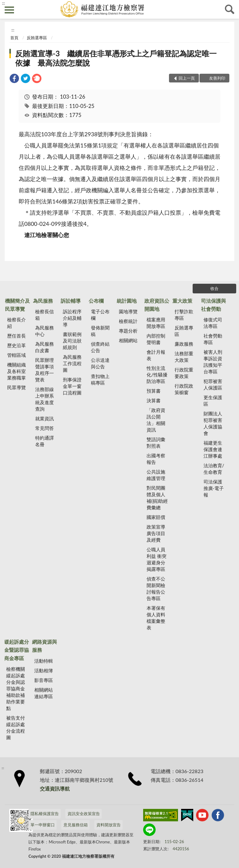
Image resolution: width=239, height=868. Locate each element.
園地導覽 (128, 311)
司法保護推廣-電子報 (214, 488)
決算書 (154, 400)
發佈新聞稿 (100, 331)
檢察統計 (128, 321)
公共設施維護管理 (156, 475)
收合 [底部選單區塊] (214, 288)
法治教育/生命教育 (214, 469)
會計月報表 (156, 355)
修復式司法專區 (213, 323)
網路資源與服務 (45, 646)
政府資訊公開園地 (157, 305)
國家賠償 (156, 517)
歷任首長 (16, 336)
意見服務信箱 (76, 825)
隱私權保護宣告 (45, 814)
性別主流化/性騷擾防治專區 (157, 375)
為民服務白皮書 (45, 347)
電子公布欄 (100, 315)
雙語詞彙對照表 (156, 443)
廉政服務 (184, 344)
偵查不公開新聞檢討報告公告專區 (156, 588)
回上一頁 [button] (187, 78)
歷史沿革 (16, 345)
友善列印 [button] (217, 78)
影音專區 (44, 680)
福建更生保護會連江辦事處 (213, 449)
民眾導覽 (16, 387)
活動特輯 (44, 661)
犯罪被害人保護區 (213, 384)
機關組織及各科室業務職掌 (16, 371)
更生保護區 (213, 401)
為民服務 (43, 301)
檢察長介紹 (16, 323)
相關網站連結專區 (44, 693)
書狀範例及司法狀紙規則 (72, 341)
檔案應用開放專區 (156, 323)
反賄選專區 (37, 38)
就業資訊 (45, 418)
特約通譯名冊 (45, 441)
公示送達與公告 (100, 363)
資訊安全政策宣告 (84, 814)
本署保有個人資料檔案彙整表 (156, 618)
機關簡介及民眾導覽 (17, 305)
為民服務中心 (45, 331)
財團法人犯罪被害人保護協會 (213, 423)
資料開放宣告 (109, 825)
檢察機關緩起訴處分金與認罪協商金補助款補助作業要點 (16, 688)
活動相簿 (44, 670)
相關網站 (128, 340)
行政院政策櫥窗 (184, 389)
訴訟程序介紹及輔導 (72, 318)
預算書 (154, 391)
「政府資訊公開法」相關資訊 (156, 420)
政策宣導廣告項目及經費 (156, 533)
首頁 (14, 38)
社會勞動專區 (213, 339)
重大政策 (182, 301)
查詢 (230, 9)
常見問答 (45, 428)
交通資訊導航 (55, 789)
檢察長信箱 (45, 315)
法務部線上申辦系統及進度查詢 (45, 399)
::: (3, 3)
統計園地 (127, 301)
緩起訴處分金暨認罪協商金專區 (16, 650)
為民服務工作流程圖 (72, 363)
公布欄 (96, 301)
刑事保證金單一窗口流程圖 (72, 386)
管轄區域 (16, 355)
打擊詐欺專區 (184, 315)
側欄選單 (9, 10)
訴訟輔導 (71, 301)
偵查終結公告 (100, 347)
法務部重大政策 (184, 357)
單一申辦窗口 (43, 825)
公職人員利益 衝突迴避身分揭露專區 (157, 559)
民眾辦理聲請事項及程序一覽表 (45, 370)
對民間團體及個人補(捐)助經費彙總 (157, 498)
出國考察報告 (156, 459)
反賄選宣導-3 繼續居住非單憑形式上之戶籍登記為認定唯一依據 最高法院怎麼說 (116, 58)
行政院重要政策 (184, 373)
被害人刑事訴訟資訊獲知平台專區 (213, 362)
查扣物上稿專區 (100, 379)
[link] (14, 79)
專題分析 (128, 331)
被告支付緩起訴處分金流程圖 (16, 728)
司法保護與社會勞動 (213, 305)
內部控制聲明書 (156, 339)
